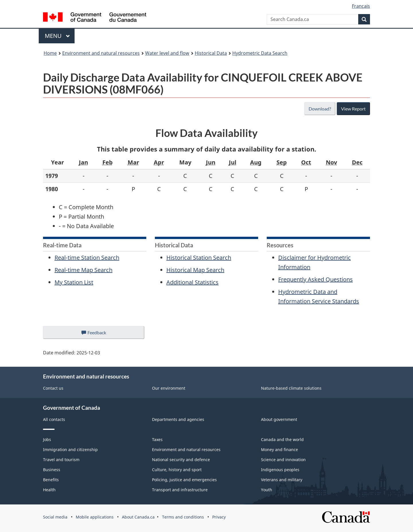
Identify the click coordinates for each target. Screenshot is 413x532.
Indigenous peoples (280, 470)
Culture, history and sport (177, 470)
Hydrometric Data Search (260, 53)
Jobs (47, 439)
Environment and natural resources (101, 53)
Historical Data (211, 53)
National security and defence (181, 460)
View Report (353, 109)
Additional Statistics (192, 282)
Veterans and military (282, 480)
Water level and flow (167, 53)
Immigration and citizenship (70, 450)
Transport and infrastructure (180, 490)
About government (279, 419)
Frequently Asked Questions (315, 279)
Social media (55, 517)
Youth (267, 490)
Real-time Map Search (83, 270)
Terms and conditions (183, 517)
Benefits (51, 480)
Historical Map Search (195, 270)
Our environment (169, 388)
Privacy (219, 517)
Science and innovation (283, 460)
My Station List (74, 282)
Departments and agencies (178, 419)
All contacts (54, 419)
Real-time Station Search (87, 258)
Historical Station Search (199, 258)
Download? (319, 109)
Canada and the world (282, 439)
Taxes (157, 439)
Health (49, 490)
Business (52, 470)
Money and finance (279, 450)
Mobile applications (95, 517)
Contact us (53, 388)
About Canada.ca (138, 517)
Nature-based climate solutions (291, 388)
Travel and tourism (61, 460)
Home (50, 53)
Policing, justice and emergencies (184, 480)
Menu (57, 36)
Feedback (99, 334)
